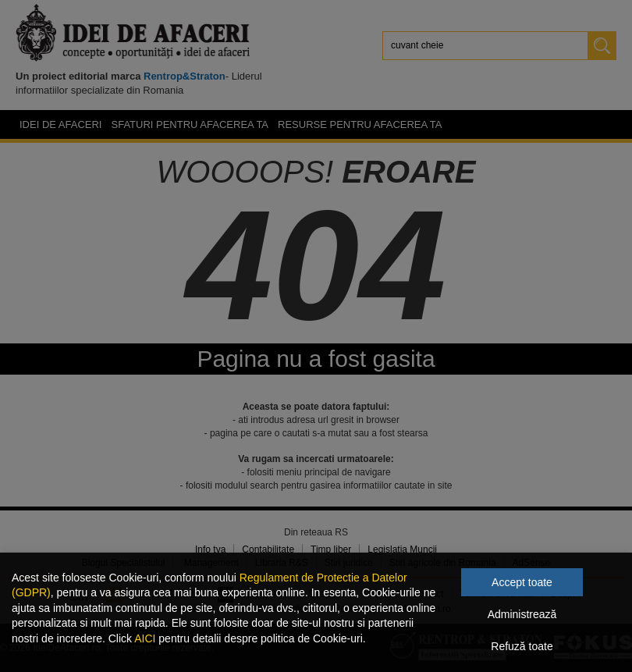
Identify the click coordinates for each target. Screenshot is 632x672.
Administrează (522, 614)
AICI (145, 638)
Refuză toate (522, 646)
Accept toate (522, 582)
